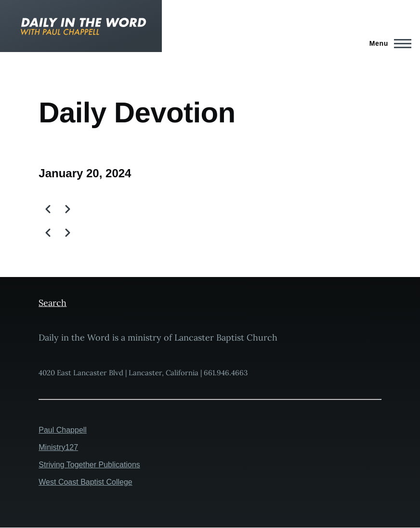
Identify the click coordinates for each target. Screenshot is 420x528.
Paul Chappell (63, 430)
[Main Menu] (387, 43)
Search (52, 303)
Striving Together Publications (89, 465)
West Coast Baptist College (85, 482)
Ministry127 (58, 447)
